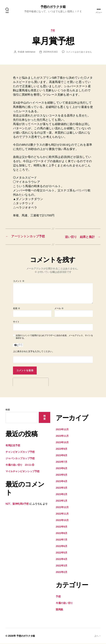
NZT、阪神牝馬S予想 (17, 504)
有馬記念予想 (13, 446)
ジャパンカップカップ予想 (20, 459)
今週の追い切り (64, 603)
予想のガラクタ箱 (53, 7)
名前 (16, 308)
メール (59, 308)
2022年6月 (62, 546)
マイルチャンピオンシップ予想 (22, 472)
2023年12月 (62, 430)
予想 (53, 31)
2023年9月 (62, 449)
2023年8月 (62, 456)
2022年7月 (62, 540)
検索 (8, 410)
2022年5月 (62, 553)
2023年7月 (62, 462)
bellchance (30, 52)
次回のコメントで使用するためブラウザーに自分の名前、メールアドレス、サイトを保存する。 (54, 337)
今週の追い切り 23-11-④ (20, 465)
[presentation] (31, 382)
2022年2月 (62, 572)
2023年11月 (62, 436)
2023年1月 (62, 501)
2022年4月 (62, 559)
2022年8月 (62, 533)
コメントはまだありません (79, 52)
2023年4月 (62, 482)
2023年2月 (62, 495)
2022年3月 (62, 566)
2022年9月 (62, 527)
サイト (16, 322)
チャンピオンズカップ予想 (20, 452)
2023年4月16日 (51, 52)
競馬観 (59, 610)
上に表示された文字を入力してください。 (34, 352)
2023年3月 (62, 488)
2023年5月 (62, 475)
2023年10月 (62, 443)
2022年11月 (62, 514)
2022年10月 (62, 520)
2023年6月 (62, 469)
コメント (19, 281)
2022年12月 (62, 508)
